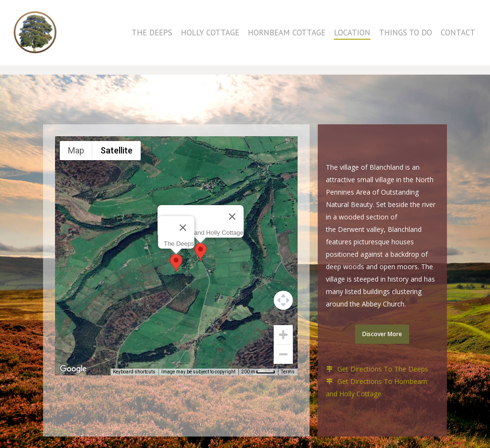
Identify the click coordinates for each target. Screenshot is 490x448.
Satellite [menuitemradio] (117, 150)
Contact (458, 38)
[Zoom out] (283, 354)
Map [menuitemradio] (76, 150)
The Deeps (152, 38)
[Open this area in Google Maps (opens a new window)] (73, 369)
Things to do (406, 38)
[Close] (182, 228)
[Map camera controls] (283, 300)
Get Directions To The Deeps (383, 369)
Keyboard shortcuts (134, 372)
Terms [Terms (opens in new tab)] (288, 372)
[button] (176, 263)
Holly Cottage (210, 38)
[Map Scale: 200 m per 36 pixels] (258, 372)
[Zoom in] (283, 335)
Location (352, 38)
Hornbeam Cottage (287, 38)
